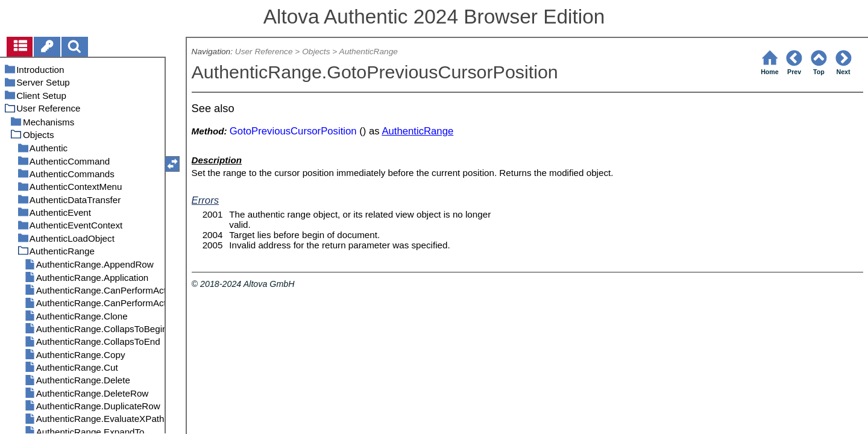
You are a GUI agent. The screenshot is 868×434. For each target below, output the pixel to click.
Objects (316, 52)
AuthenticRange (369, 52)
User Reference (264, 52)
